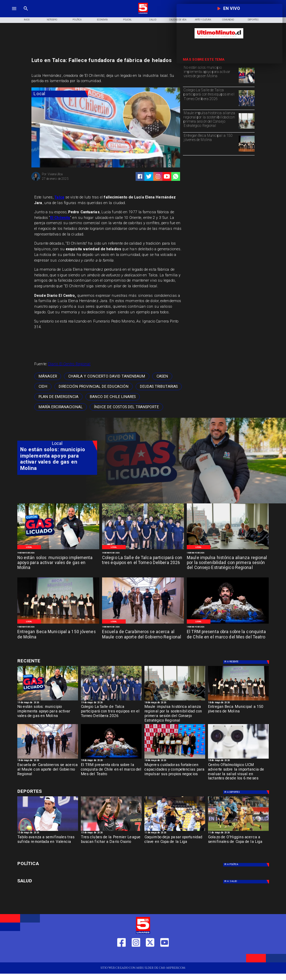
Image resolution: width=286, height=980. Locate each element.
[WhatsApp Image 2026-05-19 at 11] (247, 106)
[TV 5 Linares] (26, 13)
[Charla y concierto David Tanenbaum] (107, 376)
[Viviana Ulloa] (36, 180)
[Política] (77, 20)
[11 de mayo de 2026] (175, 833)
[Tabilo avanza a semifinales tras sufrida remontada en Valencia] (48, 843)
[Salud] (153, 20)
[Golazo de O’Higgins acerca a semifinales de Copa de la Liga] (238, 843)
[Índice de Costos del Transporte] (126, 407)
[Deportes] (57, 661)
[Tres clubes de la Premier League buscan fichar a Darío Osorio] (111, 843)
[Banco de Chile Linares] (113, 397)
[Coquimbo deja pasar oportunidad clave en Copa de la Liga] (175, 843)
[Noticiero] (52, 20)
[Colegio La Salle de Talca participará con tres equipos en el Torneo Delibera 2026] (210, 98)
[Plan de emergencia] (58, 397)
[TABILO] (48, 831)
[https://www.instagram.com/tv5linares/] (158, 176)
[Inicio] (27, 20)
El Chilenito (60, 218)
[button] (48, 376)
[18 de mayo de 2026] (228, 553)
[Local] (60, 94)
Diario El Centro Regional (69, 364)
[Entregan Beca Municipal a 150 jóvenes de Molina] (210, 143)
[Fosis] (175, 758)
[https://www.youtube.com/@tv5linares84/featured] (167, 176)
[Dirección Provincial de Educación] (94, 387)
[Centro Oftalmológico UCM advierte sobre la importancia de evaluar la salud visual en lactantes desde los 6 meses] (238, 771)
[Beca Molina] (247, 151)
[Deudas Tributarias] (159, 387)
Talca (59, 197)
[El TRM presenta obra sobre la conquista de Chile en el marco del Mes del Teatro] (228, 637)
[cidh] (43, 387)
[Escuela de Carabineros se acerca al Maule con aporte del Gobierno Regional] (143, 637)
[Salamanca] (143, 623)
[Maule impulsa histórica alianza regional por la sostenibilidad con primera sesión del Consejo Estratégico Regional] (210, 121)
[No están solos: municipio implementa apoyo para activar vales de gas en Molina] (210, 75)
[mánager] (48, 376)
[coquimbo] (175, 831)
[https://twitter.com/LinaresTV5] (150, 956)
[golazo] (238, 831)
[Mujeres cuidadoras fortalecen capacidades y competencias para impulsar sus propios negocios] (175, 771)
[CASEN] (162, 376)
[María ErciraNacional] (61, 407)
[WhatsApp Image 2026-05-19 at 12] (247, 83)
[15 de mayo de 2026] (48, 833)
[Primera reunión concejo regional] (247, 128)
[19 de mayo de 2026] (58, 553)
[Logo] (143, 13)
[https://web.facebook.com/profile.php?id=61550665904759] (121, 956)
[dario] (111, 831)
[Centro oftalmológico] (238, 758)
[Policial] (128, 20)
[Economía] (102, 20)
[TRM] (228, 623)
